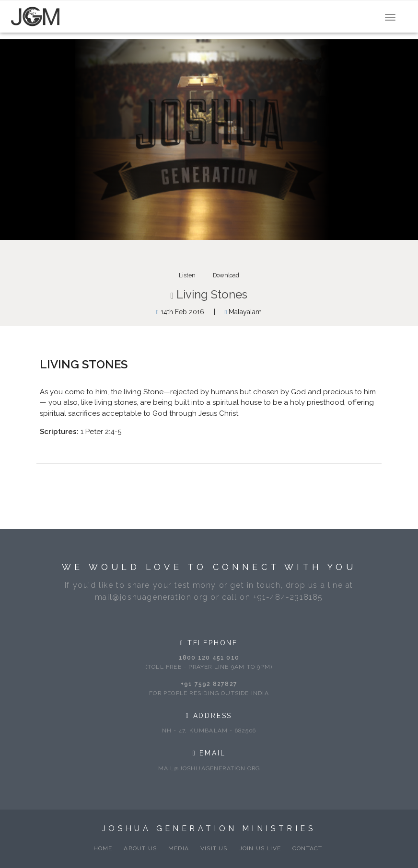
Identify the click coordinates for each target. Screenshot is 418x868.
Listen (187, 275)
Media (179, 848)
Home (103, 848)
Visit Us (214, 848)
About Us (140, 848)
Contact (307, 848)
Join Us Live (260, 848)
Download (226, 275)
